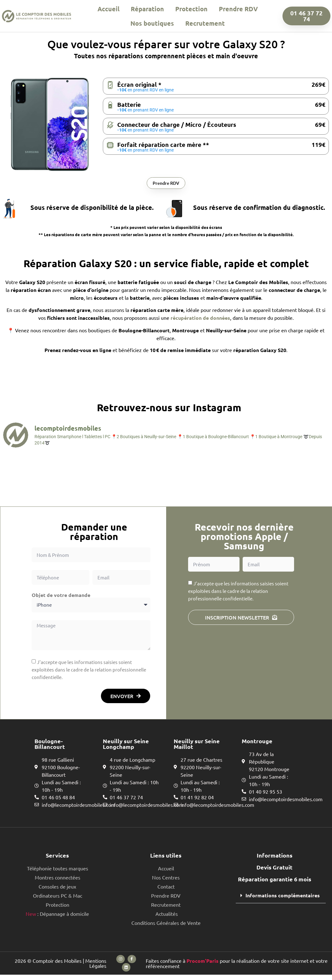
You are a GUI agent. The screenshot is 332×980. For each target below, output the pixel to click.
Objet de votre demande (61, 596)
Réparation (147, 9)
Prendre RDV (238, 9)
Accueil (108, 9)
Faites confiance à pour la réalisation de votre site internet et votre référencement (237, 967)
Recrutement (205, 23)
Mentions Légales (96, 967)
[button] (281, 897)
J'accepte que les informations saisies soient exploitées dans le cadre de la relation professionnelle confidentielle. (89, 671)
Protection (191, 9)
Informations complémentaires (283, 897)
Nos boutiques (152, 23)
